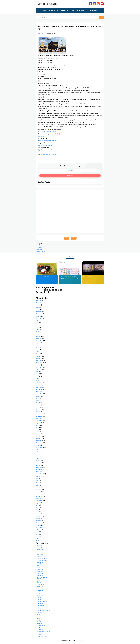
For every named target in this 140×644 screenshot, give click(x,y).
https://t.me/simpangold (45, 146)
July (37, 323)
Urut (39, 628)
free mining (41, 574)
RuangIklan (41, 613)
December (39, 301)
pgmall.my (40, 604)
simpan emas (41, 620)
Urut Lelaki (41, 635)
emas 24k (40, 570)
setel (39, 617)
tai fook (40, 624)
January (38, 337)
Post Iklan (40, 248)
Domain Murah (42, 563)
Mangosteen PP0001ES (43, 277)
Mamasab (40, 591)
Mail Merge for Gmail (49, 155)
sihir (38, 619)
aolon (39, 551)
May (37, 328)
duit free (40, 564)
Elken (39, 566)
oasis (39, 592)
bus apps (40, 555)
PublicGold (40, 606)
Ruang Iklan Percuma (44, 611)
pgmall (39, 600)
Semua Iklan (41, 252)
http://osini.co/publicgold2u (48, 132)
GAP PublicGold (42, 578)
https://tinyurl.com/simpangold (47, 141)
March (38, 310)
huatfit (39, 583)
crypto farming (42, 559)
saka (39, 615)
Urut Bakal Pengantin (44, 632)
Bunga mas (41, 553)
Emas (39, 568)
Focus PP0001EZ (88, 277)
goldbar (40, 581)
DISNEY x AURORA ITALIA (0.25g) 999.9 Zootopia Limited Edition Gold (69, 279)
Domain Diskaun (42, 561)
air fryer (40, 546)
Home (44, 10)
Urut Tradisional (42, 637)
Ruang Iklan (41, 609)
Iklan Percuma (42, 585)
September (39, 319)
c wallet (40, 557)
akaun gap (40, 550)
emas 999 (40, 572)
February (38, 334)
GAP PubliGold (42, 579)
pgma (39, 598)
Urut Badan (41, 630)
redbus (39, 607)
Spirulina (40, 622)
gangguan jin (41, 576)
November (39, 303)
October (38, 305)
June (37, 325)
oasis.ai (39, 594)
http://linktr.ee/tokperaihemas (47, 150)
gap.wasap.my (42, 136)
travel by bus (41, 626)
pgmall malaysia (42, 602)
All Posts (40, 250)
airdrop (39, 548)
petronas (40, 596)
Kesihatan (40, 587)
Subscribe (70, 176)
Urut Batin (40, 633)
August (38, 321)
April (37, 308)
